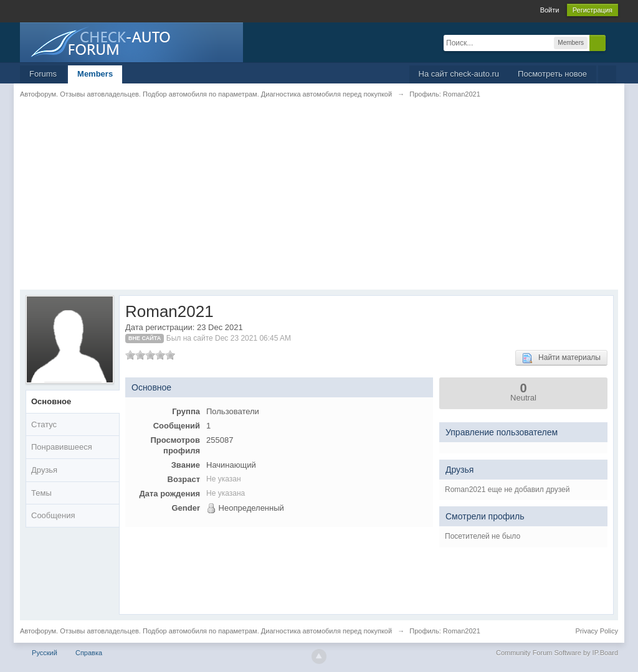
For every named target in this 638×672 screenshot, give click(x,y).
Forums (43, 74)
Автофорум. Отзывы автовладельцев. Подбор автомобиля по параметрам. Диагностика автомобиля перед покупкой (206, 631)
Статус (44, 424)
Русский (45, 653)
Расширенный (613, 42)
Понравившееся (62, 447)
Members (95, 74)
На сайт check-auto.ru (459, 74)
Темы (41, 493)
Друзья (44, 470)
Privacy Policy (597, 631)
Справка (89, 653)
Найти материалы (561, 358)
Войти (550, 10)
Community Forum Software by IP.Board (557, 653)
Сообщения (53, 515)
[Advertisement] (319, 202)
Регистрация (593, 10)
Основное (51, 401)
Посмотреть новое (552, 74)
